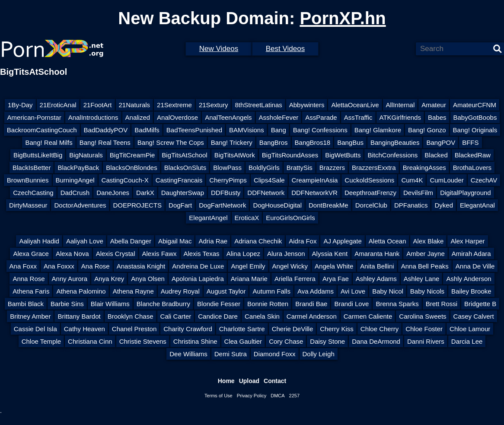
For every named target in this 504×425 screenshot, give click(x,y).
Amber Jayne (425, 254)
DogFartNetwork (222, 205)
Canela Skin (262, 316)
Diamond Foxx (275, 354)
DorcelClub (371, 205)
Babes (437, 117)
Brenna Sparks (397, 304)
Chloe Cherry (380, 329)
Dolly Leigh (319, 354)
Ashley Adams (376, 279)
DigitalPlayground (466, 193)
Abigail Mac (175, 241)
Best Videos (285, 49)
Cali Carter (176, 316)
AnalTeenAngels (228, 117)
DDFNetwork (266, 193)
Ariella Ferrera (295, 279)
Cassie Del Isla (35, 329)
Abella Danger (131, 241)
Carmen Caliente (368, 316)
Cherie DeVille (293, 329)
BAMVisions (247, 130)
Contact (275, 381)
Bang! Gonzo (427, 130)
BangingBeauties (395, 142)
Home (226, 381)
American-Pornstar (34, 117)
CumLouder (447, 180)
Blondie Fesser (219, 304)
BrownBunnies (28, 180)
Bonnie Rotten (268, 304)
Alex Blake (429, 241)
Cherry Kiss (337, 329)
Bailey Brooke (471, 291)
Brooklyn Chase (131, 316)
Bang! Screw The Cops (171, 142)
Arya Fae (336, 279)
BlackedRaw (473, 155)
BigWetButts (343, 155)
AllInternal (400, 105)
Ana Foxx (23, 266)
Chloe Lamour (470, 329)
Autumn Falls (271, 291)
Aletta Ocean (388, 241)
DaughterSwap (183, 193)
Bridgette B (480, 304)
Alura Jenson (286, 254)
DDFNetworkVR (314, 193)
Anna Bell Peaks (425, 266)
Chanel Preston (134, 329)
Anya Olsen (148, 279)
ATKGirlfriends (400, 117)
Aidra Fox (303, 241)
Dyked (444, 205)
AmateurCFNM (475, 105)
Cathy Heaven (85, 329)
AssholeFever (279, 117)
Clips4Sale (269, 180)
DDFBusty (226, 193)
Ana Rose (96, 266)
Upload (249, 381)
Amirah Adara (471, 254)
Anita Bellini (377, 266)
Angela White (334, 266)
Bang (279, 130)
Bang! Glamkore (378, 130)
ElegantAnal (477, 205)
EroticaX (247, 218)
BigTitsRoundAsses (290, 155)
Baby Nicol (388, 291)
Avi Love (353, 291)
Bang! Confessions (320, 130)
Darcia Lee (467, 341)
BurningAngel (75, 180)
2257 (294, 396)
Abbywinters (307, 105)
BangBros (274, 142)
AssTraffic (358, 117)
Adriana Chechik (258, 241)
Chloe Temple (41, 341)
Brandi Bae (311, 304)
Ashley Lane (422, 279)
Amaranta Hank (377, 254)
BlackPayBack (78, 168)
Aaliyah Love (85, 241)
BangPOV (441, 142)
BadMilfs (147, 130)
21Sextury (214, 105)
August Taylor (226, 291)
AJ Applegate (342, 241)
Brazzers (332, 168)
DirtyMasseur (28, 205)
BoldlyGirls (264, 168)
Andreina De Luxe (198, 266)
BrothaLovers (472, 168)
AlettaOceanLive (355, 105)
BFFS (470, 142)
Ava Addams (316, 291)
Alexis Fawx (159, 254)
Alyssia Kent (330, 254)
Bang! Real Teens (105, 142)
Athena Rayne (133, 291)
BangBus (350, 142)
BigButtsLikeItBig (38, 155)
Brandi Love (351, 304)
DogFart (180, 205)
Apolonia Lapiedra (198, 279)
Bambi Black (26, 304)
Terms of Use (219, 396)
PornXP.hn (343, 18)
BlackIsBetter (32, 168)
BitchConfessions (392, 155)
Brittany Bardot (79, 316)
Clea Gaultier (243, 341)
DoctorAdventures (80, 205)
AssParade (321, 117)
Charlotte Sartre (242, 329)
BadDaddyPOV (106, 130)
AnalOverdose (177, 117)
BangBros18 (313, 142)
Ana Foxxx (59, 266)
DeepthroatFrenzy (370, 193)
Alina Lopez (243, 254)
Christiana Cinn (90, 341)
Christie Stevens (143, 341)
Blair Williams (110, 304)
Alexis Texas (202, 254)
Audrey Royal (180, 291)
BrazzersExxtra (374, 168)
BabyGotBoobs (475, 117)
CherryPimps (228, 180)
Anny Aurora (70, 279)
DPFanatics (411, 205)
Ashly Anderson (469, 279)
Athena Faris (31, 291)
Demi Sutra (231, 354)
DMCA (278, 396)
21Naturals (135, 105)
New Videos (219, 49)
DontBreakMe (329, 205)
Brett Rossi (442, 304)
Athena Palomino (81, 291)
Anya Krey (109, 279)
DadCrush (75, 193)
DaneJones (113, 193)
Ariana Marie (249, 279)
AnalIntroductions (93, 117)
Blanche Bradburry (163, 304)
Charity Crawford (188, 329)
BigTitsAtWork (235, 155)
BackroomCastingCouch (42, 130)
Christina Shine (195, 341)
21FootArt (98, 105)
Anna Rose (29, 279)
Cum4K (412, 180)
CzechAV (484, 180)
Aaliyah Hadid (39, 241)
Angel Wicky (290, 266)
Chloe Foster (424, 329)
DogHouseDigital (277, 205)
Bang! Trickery (232, 142)
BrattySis (300, 168)
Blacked (436, 155)
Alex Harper (467, 241)
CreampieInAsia (315, 180)
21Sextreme (174, 105)
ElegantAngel (208, 218)
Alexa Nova (72, 254)
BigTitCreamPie (132, 155)
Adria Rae (213, 241)
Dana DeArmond (376, 341)
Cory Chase (286, 341)
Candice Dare (218, 316)
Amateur (434, 105)
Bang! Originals (475, 130)
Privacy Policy (252, 396)
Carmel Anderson (312, 316)
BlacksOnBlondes (131, 168)
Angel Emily (248, 266)
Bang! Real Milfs (49, 142)
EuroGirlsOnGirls (290, 218)
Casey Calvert (474, 316)
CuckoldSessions (369, 180)
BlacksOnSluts (185, 168)
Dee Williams (188, 354)
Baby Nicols (427, 291)
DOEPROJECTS (138, 205)
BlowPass (227, 168)
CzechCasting (33, 193)
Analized (138, 117)
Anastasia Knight (141, 266)
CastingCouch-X (125, 180)
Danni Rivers (426, 341)
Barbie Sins (67, 304)
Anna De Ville (475, 266)
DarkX (145, 193)
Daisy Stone (327, 341)
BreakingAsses (424, 168)
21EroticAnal (58, 105)
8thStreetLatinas (258, 105)
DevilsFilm (418, 193)
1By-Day (20, 105)
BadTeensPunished (194, 130)
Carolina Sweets (423, 316)
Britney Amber (30, 316)
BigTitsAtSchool (184, 155)
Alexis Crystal (116, 254)
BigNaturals (86, 155)
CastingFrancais (179, 180)
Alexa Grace (31, 254)
